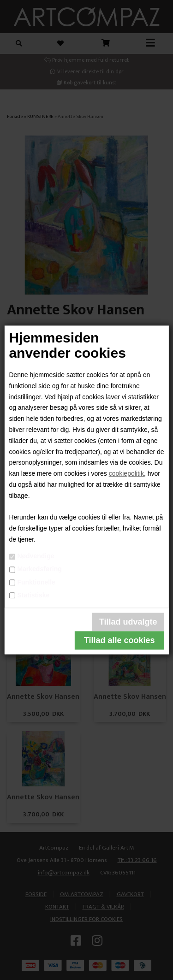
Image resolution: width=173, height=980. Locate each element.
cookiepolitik (126, 474)
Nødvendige (36, 556)
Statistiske (33, 595)
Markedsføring (39, 569)
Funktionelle (36, 582)
